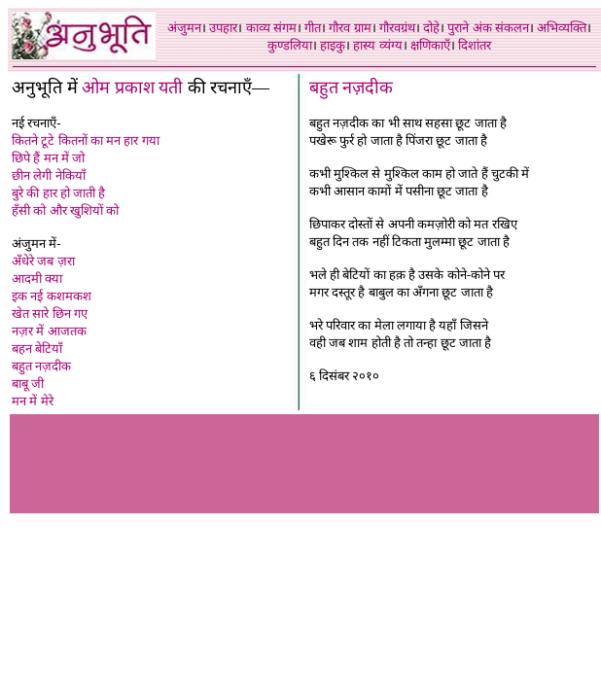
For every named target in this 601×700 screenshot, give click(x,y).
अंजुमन (184, 28)
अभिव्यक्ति (562, 28)
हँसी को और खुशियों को (65, 210)
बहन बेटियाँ (37, 349)
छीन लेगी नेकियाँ (49, 175)
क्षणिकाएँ (430, 45)
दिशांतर (475, 45)
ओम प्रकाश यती (132, 87)
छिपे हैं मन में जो (48, 158)
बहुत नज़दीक (41, 366)
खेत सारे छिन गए (50, 314)
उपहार (223, 28)
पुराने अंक (469, 28)
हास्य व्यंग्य (377, 45)
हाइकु (333, 45)
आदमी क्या (37, 279)
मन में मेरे (33, 401)
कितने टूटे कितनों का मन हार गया (86, 140)
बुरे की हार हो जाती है (58, 193)
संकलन (512, 28)
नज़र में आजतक (49, 331)
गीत (313, 28)
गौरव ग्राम (350, 28)
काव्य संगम (271, 28)
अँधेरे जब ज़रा (43, 261)
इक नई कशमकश (52, 296)
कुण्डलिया (290, 45)
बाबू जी (28, 384)
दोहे (431, 28)
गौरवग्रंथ (397, 28)
